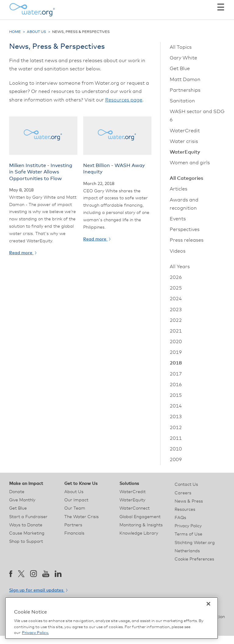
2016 (176, 385)
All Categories (186, 178)
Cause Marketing (27, 533)
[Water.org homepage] (32, 10)
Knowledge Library (139, 533)
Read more (23, 253)
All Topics (181, 47)
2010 (176, 449)
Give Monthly (22, 500)
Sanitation (182, 101)
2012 (176, 428)
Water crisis (184, 141)
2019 (176, 352)
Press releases (187, 240)
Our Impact (76, 500)
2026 (176, 277)
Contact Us (186, 485)
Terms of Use (188, 534)
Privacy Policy (188, 526)
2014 (176, 406)
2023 (176, 310)
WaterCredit (185, 131)
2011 (176, 438)
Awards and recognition (184, 204)
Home (15, 32)
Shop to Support (26, 542)
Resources (185, 510)
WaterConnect (135, 508)
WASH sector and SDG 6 (197, 116)
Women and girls (190, 163)
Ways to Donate (26, 525)
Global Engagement (140, 517)
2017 (176, 374)
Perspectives (185, 229)
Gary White (183, 58)
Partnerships (185, 90)
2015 (176, 395)
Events (178, 219)
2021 (176, 331)
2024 (176, 299)
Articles (179, 189)
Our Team (75, 508)
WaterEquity (185, 152)
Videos (178, 251)
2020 (176, 342)
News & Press (189, 501)
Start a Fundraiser (28, 517)
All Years (180, 267)
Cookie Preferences (194, 559)
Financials (74, 533)
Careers (183, 493)
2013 (176, 417)
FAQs (180, 518)
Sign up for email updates (38, 590)
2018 (176, 363)
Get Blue (180, 69)
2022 (176, 320)
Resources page (124, 100)
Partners (73, 525)
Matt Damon (185, 80)
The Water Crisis (82, 517)
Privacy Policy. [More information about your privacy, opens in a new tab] (35, 633)
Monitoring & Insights (141, 525)
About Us (36, 32)
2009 (176, 460)
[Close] (208, 604)
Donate (17, 492)
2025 (176, 288)
